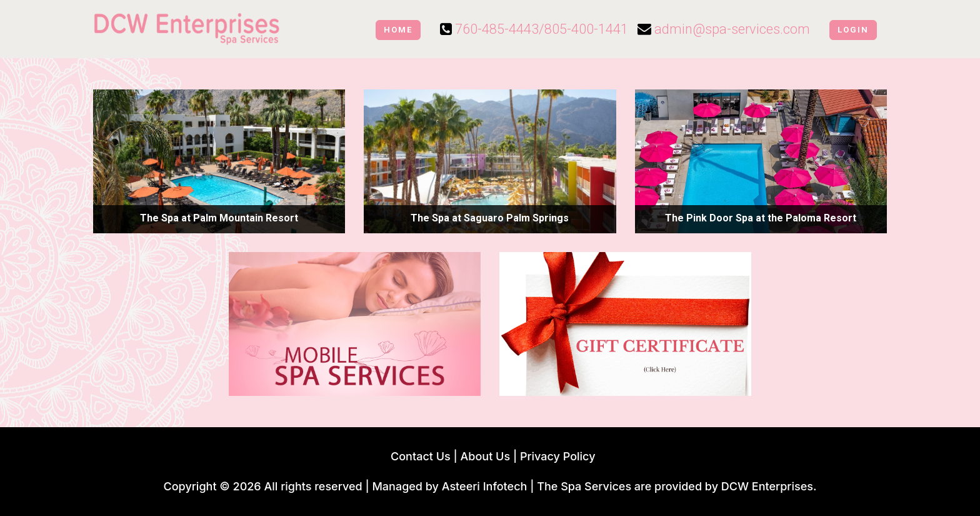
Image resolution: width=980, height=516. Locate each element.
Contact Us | (422, 456)
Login (853, 30)
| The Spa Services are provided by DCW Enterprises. (673, 486)
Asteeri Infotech (485, 486)
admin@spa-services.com (732, 29)
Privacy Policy (558, 456)
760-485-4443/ (500, 29)
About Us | (490, 456)
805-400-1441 (586, 29)
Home (398, 30)
